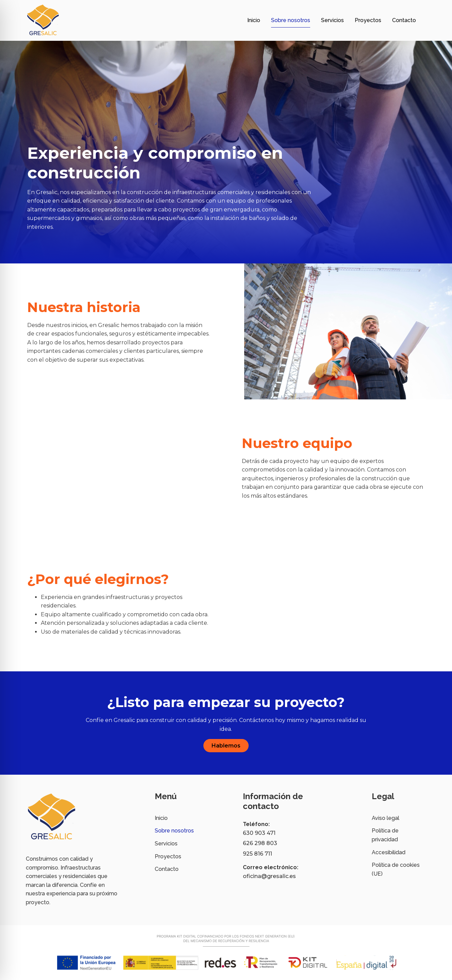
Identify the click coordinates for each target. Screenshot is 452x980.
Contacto (404, 20)
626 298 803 (260, 843)
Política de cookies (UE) (396, 869)
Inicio (254, 20)
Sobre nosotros (291, 20)
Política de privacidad (385, 835)
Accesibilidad (389, 852)
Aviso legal (386, 818)
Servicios (332, 20)
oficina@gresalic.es (269, 876)
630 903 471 (259, 833)
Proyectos (368, 20)
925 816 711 (257, 854)
